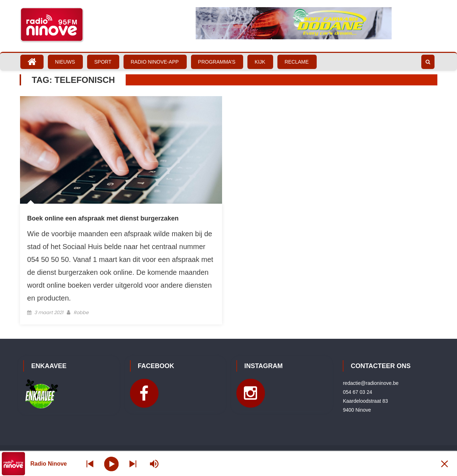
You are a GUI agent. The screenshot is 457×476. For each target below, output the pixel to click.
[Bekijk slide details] (294, 23)
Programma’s (217, 62)
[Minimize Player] (445, 464)
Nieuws (65, 62)
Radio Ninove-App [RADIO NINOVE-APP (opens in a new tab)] (155, 62)
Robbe (81, 313)
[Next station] (90, 464)
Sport (103, 62)
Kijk (260, 62)
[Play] (112, 463)
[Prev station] (133, 464)
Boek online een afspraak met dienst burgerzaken (103, 218)
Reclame (297, 62)
